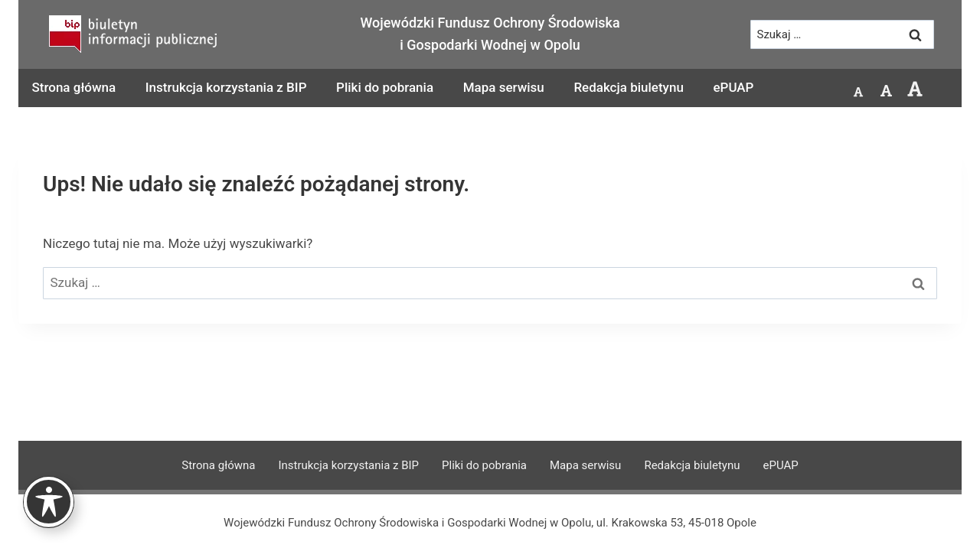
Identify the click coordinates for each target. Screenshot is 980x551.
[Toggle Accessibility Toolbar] (49, 502)
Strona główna (74, 87)
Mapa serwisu (504, 87)
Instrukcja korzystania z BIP (226, 87)
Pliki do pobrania (385, 87)
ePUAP (733, 87)
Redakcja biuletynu (628, 87)
